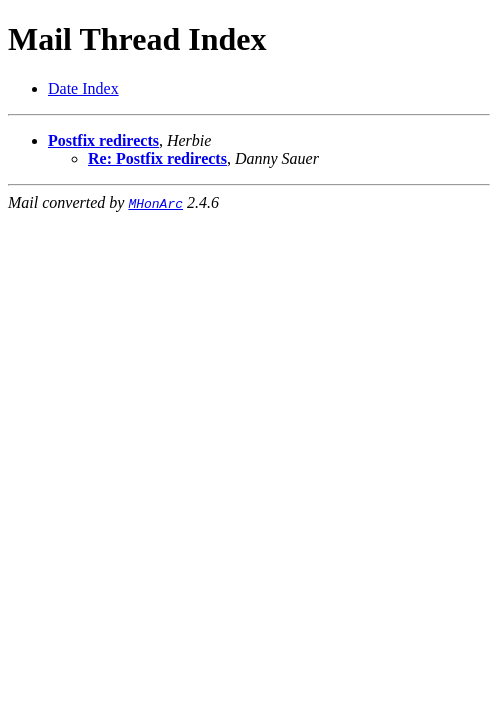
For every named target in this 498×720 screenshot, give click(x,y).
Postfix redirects (103, 140)
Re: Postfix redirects (157, 158)
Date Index (83, 88)
